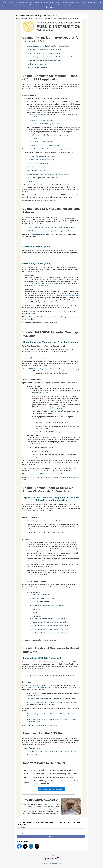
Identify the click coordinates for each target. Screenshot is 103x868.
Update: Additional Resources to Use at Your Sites (44, 60)
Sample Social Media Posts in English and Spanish (49, 618)
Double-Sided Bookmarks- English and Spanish (48, 605)
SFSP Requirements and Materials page (38, 687)
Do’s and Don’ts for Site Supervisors (39, 699)
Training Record (32, 181)
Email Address (21, 828)
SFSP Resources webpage (62, 587)
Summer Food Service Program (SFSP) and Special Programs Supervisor (52, 751)
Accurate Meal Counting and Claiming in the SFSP (44, 702)
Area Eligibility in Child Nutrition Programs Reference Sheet (45, 317)
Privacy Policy (45, 863)
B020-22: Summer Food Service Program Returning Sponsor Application (51, 231)
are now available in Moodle (50, 438)
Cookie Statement (50, 7)
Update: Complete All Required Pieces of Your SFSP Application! (49, 46)
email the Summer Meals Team (46, 201)
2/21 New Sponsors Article (53, 411)
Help (60, 863)
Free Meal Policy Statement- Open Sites (41, 160)
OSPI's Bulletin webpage (40, 234)
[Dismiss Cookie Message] (100, 2)
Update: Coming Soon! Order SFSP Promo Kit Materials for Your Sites (51, 57)
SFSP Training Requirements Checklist (43, 369)
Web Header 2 (63, 622)
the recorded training (44, 474)
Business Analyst (33, 755)
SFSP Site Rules (33, 693)
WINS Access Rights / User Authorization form (43, 178)
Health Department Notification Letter (40, 163)
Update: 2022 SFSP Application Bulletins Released (44, 50)
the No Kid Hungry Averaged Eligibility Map (64, 296)
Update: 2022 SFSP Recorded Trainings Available (44, 53)
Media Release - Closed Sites (37, 167)
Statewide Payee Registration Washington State (48, 174)
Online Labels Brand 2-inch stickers (44, 598)
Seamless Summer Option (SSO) (56, 251)
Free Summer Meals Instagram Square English (47, 633)
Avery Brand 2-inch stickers (41, 595)
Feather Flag (36, 609)
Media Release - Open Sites (37, 170)
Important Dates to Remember (37, 68)
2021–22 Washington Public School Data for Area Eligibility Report (48, 284)
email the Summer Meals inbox (46, 725)
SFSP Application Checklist (39, 149)
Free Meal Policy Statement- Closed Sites (41, 156)
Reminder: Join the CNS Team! (38, 64)
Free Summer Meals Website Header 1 (45, 622)
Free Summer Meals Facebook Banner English (47, 626)
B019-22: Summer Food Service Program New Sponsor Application (51, 227)
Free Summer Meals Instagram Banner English (47, 629)
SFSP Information (43, 120)
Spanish (67, 626)
